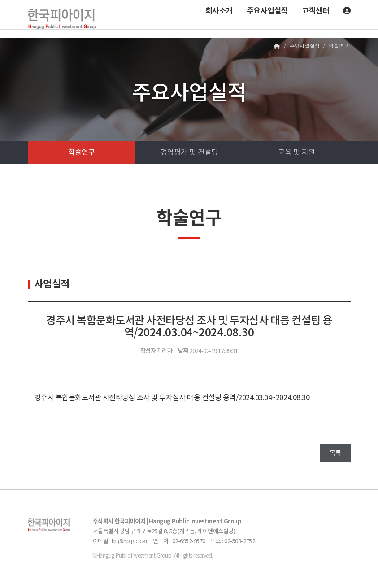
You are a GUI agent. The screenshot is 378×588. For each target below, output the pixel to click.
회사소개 (219, 11)
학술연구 (82, 152)
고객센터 (316, 11)
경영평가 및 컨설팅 (189, 152)
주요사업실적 (267, 11)
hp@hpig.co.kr (130, 542)
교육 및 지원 (297, 152)
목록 (335, 453)
